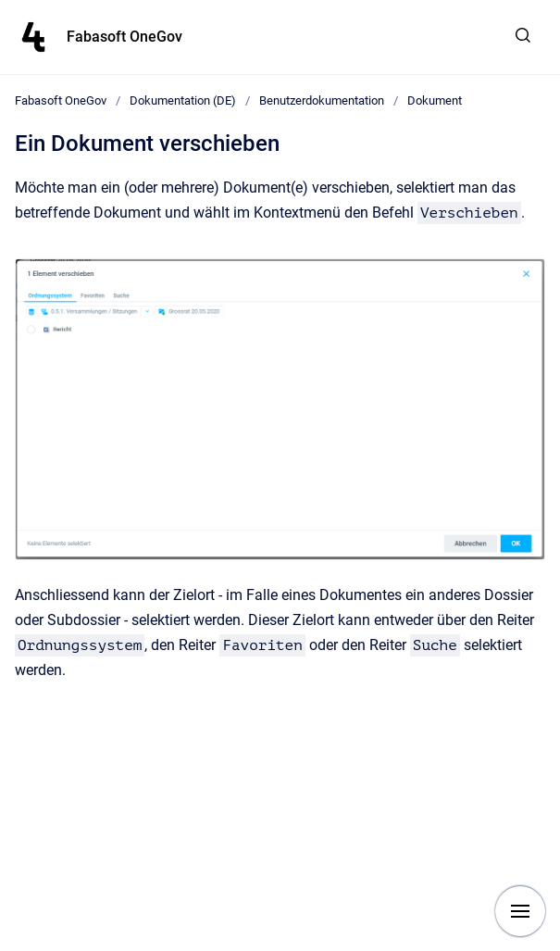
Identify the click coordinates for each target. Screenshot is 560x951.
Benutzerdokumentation (322, 100)
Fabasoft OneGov (124, 37)
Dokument (435, 100)
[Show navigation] (520, 911)
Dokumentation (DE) (183, 100)
